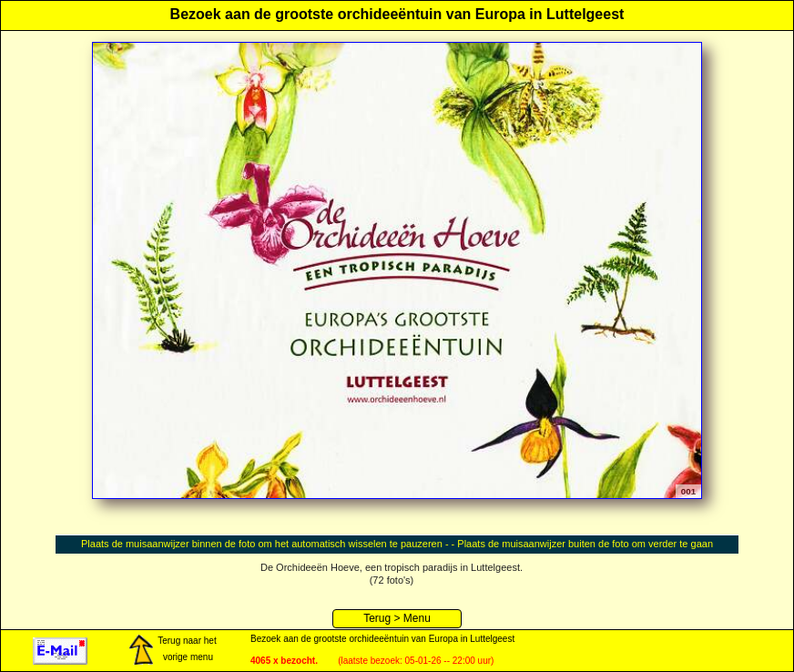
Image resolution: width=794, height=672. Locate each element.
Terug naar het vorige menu (172, 650)
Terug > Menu (397, 618)
